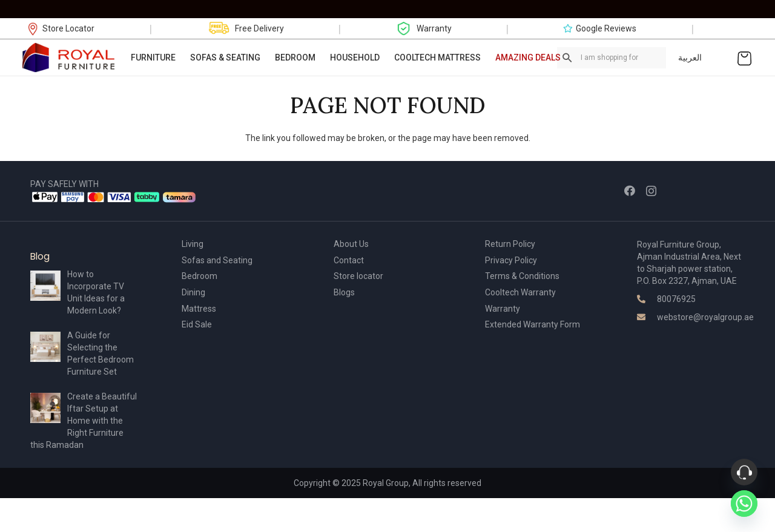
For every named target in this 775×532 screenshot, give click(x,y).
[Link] (69, 57)
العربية (690, 57)
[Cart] (744, 57)
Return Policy (510, 244)
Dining (193, 292)
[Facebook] (630, 191)
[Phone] (744, 472)
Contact (349, 260)
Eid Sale (197, 324)
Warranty (503, 309)
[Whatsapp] (744, 504)
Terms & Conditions (522, 276)
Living (193, 244)
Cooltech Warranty (520, 292)
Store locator (358, 276)
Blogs (344, 292)
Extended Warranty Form (533, 324)
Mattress (199, 309)
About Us (351, 244)
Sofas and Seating (217, 260)
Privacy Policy (511, 260)
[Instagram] (651, 191)
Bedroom (200, 276)
